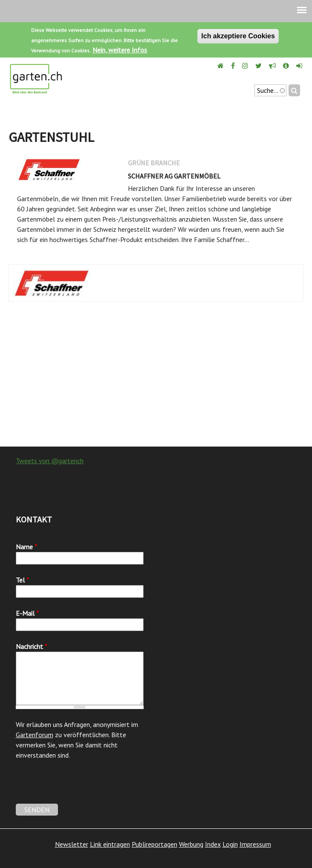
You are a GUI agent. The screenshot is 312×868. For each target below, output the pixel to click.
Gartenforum (35, 735)
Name (26, 547)
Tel (22, 580)
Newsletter (72, 844)
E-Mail (27, 613)
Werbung (191, 844)
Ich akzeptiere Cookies (238, 36)
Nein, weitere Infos (120, 50)
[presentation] (81, 787)
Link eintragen (110, 844)
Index (213, 844)
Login (230, 844)
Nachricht (32, 646)
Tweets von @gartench (50, 461)
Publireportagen (155, 844)
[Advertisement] (156, 378)
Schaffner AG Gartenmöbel (174, 176)
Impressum (255, 844)
